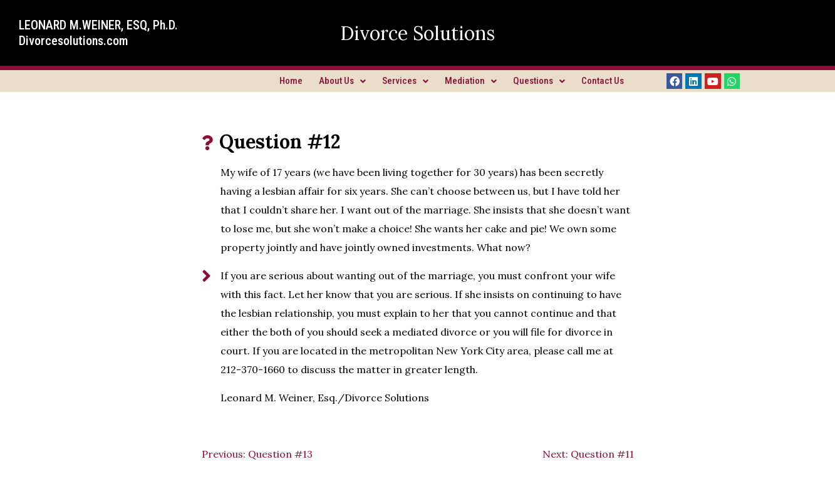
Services (405, 81)
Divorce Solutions (417, 33)
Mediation (471, 81)
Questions (539, 81)
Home (291, 81)
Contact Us (603, 81)
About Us (342, 81)
